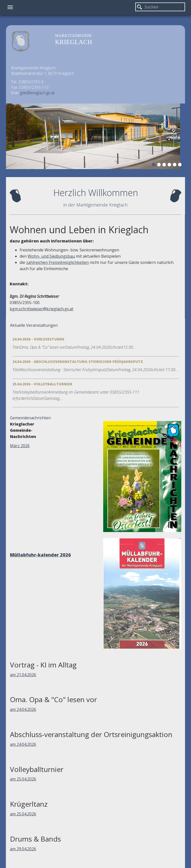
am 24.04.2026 (23, 709)
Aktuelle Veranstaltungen (34, 325)
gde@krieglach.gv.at (37, 93)
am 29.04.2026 (23, 849)
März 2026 (20, 446)
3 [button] (165, 165)
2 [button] (160, 165)
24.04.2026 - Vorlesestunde (38, 339)
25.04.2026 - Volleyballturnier (42, 384)
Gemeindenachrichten (30, 418)
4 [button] (170, 165)
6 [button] (181, 165)
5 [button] (175, 165)
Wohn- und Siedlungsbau (51, 256)
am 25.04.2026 (23, 779)
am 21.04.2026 (23, 675)
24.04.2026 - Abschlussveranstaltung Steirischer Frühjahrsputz (78, 362)
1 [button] (154, 165)
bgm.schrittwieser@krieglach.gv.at (42, 309)
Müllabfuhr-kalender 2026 (40, 555)
